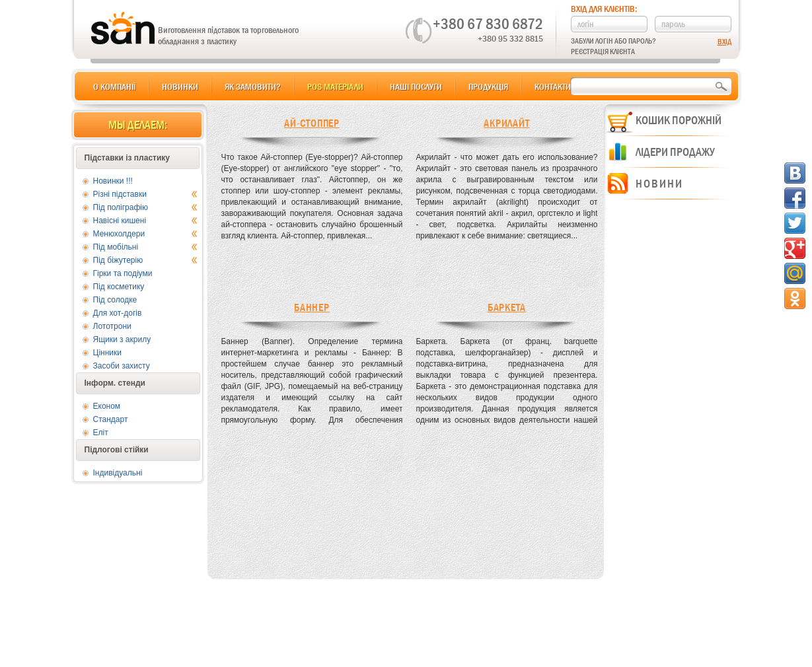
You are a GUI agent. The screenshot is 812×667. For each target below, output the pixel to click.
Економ (107, 406)
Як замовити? (253, 87)
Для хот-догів (118, 313)
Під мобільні (146, 247)
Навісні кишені (146, 221)
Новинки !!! (113, 181)
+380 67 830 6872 (488, 24)
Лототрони (112, 326)
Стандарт (111, 419)
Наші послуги (416, 87)
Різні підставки (146, 194)
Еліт (101, 433)
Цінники (107, 353)
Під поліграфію (146, 207)
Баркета (507, 307)
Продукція (488, 87)
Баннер (312, 307)
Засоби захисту (122, 366)
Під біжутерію (146, 260)
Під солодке (115, 300)
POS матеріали (335, 87)
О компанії (114, 87)
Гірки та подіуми (123, 273)
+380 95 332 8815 (510, 38)
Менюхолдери (146, 234)
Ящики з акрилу (122, 339)
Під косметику (119, 287)
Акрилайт (506, 123)
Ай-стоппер (312, 123)
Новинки (180, 87)
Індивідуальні (118, 473)
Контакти (553, 87)
